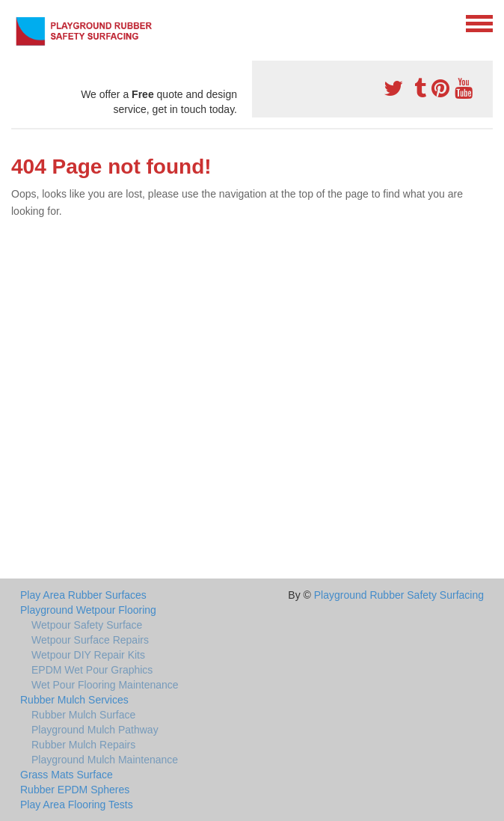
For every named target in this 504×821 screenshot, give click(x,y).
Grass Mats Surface (67, 775)
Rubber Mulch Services (74, 700)
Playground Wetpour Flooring (88, 610)
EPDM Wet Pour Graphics (92, 670)
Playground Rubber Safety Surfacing (399, 595)
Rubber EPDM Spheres (75, 790)
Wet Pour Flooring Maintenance (105, 685)
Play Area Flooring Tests (77, 805)
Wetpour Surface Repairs (90, 640)
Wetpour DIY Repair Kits (88, 655)
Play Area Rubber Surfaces (83, 595)
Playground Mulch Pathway (95, 730)
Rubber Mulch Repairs (83, 745)
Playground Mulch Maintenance (105, 760)
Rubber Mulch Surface (83, 715)
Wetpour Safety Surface (87, 625)
